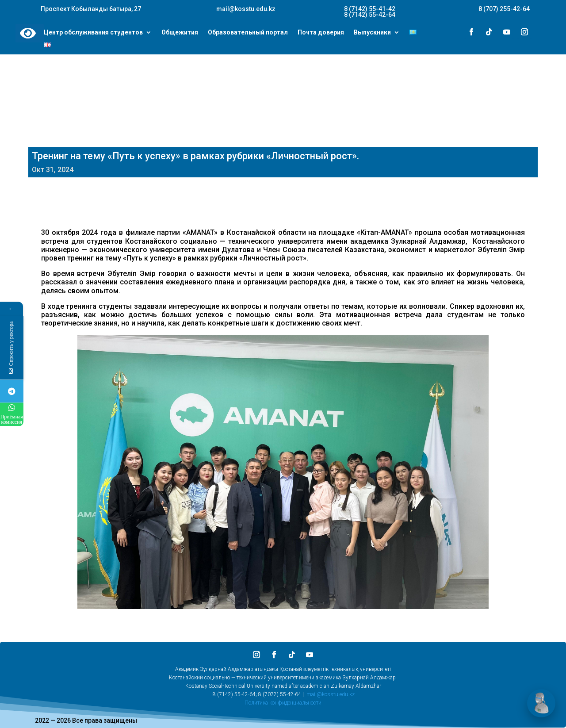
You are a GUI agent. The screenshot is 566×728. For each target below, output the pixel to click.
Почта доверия (321, 33)
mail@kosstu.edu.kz (331, 694)
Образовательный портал (248, 33)
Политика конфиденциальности (283, 703)
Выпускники (372, 33)
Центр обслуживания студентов (93, 33)
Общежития (180, 33)
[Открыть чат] (541, 703)
